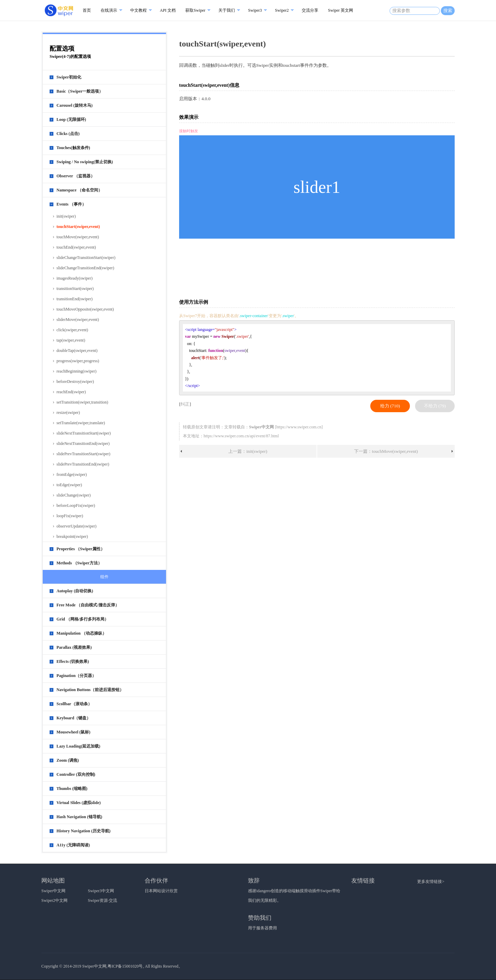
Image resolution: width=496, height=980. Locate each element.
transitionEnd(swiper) (75, 299)
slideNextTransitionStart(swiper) (84, 433)
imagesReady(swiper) (75, 278)
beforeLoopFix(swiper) (76, 505)
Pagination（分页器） (76, 676)
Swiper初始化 (69, 77)
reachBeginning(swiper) (76, 371)
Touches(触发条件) (73, 148)
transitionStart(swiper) (75, 289)
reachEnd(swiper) (71, 392)
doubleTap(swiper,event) (77, 351)
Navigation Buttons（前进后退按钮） (90, 690)
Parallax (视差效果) (74, 647)
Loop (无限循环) (71, 119)
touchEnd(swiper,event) (76, 247)
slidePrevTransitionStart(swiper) (83, 454)
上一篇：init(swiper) (248, 451)
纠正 (185, 404)
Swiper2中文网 (54, 900)
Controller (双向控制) (76, 774)
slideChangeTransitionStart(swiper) (86, 258)
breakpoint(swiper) (72, 536)
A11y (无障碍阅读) (73, 845)
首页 (87, 10)
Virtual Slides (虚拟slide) (79, 803)
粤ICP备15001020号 (125, 966)
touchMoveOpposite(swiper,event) (85, 309)
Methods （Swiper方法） (79, 563)
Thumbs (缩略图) (72, 789)
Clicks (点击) (68, 134)
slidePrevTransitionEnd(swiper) (83, 464)
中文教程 (138, 10)
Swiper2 (282, 10)
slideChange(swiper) (74, 495)
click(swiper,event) (72, 330)
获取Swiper (195, 10)
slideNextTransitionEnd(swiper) (83, 444)
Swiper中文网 (53, 891)
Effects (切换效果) (73, 661)
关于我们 (227, 10)
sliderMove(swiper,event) (78, 320)
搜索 (448, 11)
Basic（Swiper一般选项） (80, 91)
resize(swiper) (68, 413)
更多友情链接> (431, 882)
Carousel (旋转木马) (75, 105)
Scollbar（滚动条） (74, 704)
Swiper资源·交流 (102, 900)
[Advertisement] (318, 268)
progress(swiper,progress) (78, 361)
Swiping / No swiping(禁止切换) (85, 162)
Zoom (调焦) (68, 760)
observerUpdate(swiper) (76, 526)
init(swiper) (66, 216)
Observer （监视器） (76, 176)
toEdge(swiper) (69, 485)
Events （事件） (71, 204)
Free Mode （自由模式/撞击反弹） (88, 605)
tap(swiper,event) (71, 340)
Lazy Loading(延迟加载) (78, 746)
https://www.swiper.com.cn (299, 427)
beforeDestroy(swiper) (75, 382)
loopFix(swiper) (70, 516)
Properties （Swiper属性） (81, 549)
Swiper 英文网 (340, 10)
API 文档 (168, 10)
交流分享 (310, 10)
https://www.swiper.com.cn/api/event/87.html (241, 436)
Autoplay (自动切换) (75, 591)
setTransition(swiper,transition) (82, 402)
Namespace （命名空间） (79, 190)
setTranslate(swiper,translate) (81, 423)
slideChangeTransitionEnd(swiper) (85, 268)
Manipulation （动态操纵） (81, 633)
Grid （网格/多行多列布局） (82, 619)
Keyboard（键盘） (74, 718)
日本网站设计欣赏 (161, 891)
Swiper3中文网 (101, 891)
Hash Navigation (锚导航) (79, 817)
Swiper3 (255, 10)
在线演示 (109, 10)
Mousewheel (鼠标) (73, 732)
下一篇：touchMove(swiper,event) (386, 451)
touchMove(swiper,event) (78, 237)
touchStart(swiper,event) (78, 227)
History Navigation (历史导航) (84, 831)
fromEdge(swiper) (72, 475)
